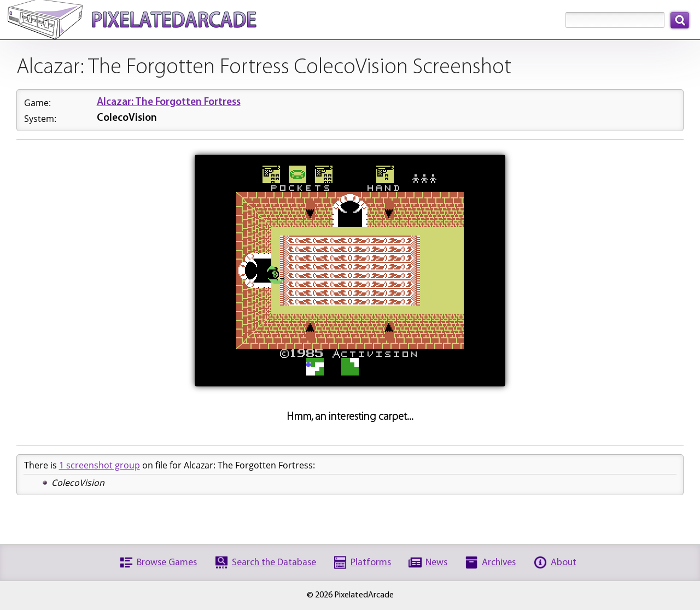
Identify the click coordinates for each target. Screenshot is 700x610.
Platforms (371, 563)
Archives (499, 563)
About (564, 563)
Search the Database (274, 563)
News (436, 563)
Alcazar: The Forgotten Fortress (169, 102)
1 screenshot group (100, 465)
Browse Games (167, 563)
